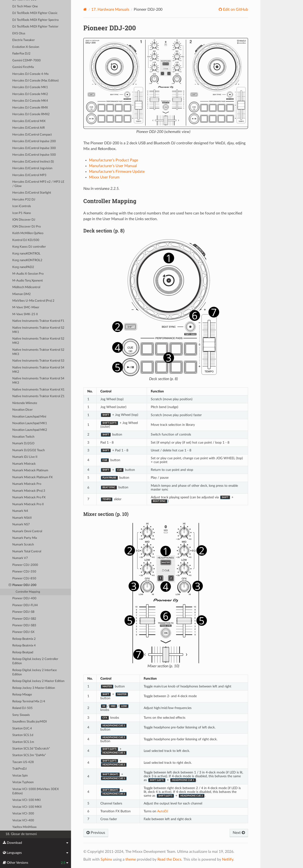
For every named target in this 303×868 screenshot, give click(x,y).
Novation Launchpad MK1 (30, 423)
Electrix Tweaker (24, 40)
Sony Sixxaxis (21, 715)
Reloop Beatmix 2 (24, 639)
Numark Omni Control (27, 531)
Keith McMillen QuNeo (28, 233)
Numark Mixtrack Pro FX (29, 498)
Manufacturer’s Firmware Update (117, 172)
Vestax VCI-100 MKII (27, 807)
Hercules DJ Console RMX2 (31, 114)
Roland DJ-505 (22, 708)
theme (131, 859)
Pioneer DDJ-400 (24, 598)
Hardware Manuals (110, 9)
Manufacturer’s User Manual (113, 166)
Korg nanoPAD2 (23, 267)
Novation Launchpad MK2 (30, 430)
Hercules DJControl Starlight (32, 193)
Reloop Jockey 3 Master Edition (34, 688)
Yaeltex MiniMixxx (24, 827)
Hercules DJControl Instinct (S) (33, 162)
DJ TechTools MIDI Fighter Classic (35, 13)
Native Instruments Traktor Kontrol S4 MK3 (38, 381)
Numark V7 (20, 558)
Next (239, 833)
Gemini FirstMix (23, 67)
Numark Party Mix (25, 538)
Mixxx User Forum (104, 177)
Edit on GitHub (235, 9)
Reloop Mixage (22, 695)
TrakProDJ (20, 769)
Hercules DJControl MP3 (29, 175)
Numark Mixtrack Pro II (28, 504)
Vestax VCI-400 (23, 820)
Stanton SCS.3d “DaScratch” (31, 749)
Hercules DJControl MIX (29, 121)
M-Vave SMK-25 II (25, 314)
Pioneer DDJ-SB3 (24, 625)
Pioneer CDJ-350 (24, 572)
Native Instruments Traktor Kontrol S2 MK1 (38, 330)
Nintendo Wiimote (25, 403)
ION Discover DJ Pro (27, 227)
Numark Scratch (23, 545)
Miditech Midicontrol (26, 287)
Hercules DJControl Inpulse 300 (34, 148)
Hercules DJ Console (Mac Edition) (35, 81)
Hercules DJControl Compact (32, 135)
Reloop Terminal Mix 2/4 (29, 702)
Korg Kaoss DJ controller (29, 247)
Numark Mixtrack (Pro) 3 (29, 491)
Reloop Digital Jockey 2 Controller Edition (35, 661)
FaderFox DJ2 (21, 54)
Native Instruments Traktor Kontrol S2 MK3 (38, 352)
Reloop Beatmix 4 (24, 646)
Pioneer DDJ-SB (23, 612)
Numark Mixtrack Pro (27, 484)
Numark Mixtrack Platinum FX (32, 477)
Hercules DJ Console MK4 (30, 101)
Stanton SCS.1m (23, 742)
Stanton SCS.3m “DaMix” (29, 755)
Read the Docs (169, 859)
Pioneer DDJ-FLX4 (25, 605)
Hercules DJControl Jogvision (32, 168)
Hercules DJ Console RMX (30, 108)
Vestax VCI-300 (23, 814)
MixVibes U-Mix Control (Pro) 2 (33, 301)
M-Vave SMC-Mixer (26, 307)
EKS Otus (19, 34)
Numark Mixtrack (24, 464)
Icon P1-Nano (22, 213)
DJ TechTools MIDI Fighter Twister (35, 27)
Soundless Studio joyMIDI (30, 722)
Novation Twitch (23, 437)
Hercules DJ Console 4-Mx (30, 74)
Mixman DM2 (22, 294)
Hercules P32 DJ (24, 200)
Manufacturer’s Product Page (114, 160)
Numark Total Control (27, 552)
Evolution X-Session (26, 47)
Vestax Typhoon (23, 782)
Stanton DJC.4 (22, 729)
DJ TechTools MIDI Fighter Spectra (35, 20)
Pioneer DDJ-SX (23, 632)
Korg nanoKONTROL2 (27, 260)
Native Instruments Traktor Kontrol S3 (38, 361)
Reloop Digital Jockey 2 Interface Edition (35, 672)
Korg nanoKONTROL (26, 254)
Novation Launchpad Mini (29, 417)
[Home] (85, 9)
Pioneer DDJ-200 (23, 585)
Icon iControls (22, 206)
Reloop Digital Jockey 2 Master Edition (38, 681)
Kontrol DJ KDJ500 (26, 240)
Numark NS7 (21, 525)
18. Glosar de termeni (21, 834)
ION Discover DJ (24, 220)
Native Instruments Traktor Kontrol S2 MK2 (38, 341)
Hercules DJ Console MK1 (30, 87)
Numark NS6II (22, 518)
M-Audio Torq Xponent (28, 281)
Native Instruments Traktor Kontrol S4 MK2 (38, 370)
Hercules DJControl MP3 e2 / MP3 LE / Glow (38, 184)
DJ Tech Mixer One (25, 7)
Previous (96, 833)
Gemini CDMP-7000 (27, 61)
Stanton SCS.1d (23, 735)
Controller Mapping (28, 592)
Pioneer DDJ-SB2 (24, 619)
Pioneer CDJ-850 (24, 579)
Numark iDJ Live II (25, 457)
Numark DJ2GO (23, 443)
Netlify (228, 859)
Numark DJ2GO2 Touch (29, 450)
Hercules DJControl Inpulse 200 (34, 141)
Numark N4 (20, 511)
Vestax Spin (20, 776)
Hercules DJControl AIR (29, 128)
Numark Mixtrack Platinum (30, 470)
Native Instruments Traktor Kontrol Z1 (38, 396)
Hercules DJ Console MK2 (30, 94)
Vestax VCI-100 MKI (27, 800)
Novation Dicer (22, 410)
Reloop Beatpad (23, 652)
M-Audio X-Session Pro (28, 274)
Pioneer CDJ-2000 (25, 565)
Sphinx (106, 859)
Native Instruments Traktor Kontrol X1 (38, 390)
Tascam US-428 (23, 762)
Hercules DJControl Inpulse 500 (34, 155)
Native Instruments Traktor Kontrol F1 (38, 321)
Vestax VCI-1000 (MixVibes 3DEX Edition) (36, 791)
